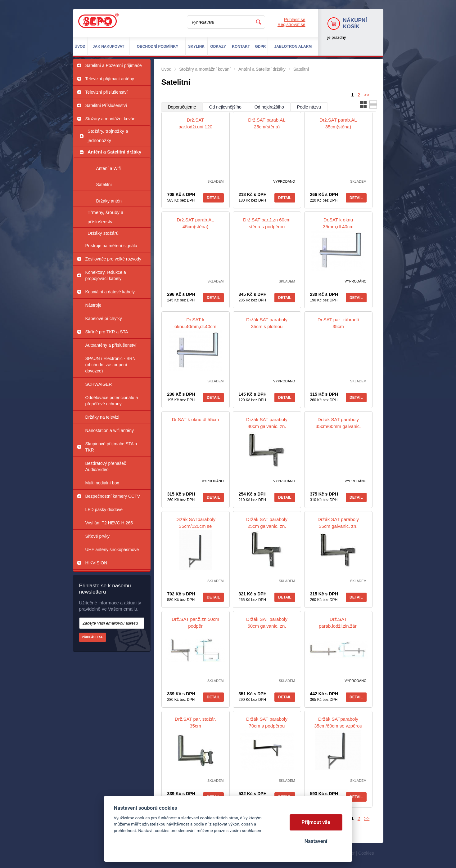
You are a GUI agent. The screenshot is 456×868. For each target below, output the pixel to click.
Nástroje (93, 305)
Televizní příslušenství (107, 92)
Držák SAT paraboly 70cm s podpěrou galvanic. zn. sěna (267, 726)
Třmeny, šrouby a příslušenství (106, 217)
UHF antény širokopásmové (112, 550)
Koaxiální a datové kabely (110, 292)
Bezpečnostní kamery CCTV (113, 496)
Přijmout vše (316, 822)
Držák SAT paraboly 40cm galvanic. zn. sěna (267, 426)
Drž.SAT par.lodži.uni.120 (195, 123)
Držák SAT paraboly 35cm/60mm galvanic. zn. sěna (338, 426)
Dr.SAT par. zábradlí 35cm (338, 323)
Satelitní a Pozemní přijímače (114, 65)
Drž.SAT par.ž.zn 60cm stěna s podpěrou (267, 223)
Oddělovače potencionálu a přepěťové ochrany (112, 401)
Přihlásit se (295, 20)
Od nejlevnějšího (225, 107)
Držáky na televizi (102, 417)
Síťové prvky (97, 536)
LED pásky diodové (104, 510)
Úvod (167, 69)
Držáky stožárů (103, 233)
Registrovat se (291, 24)
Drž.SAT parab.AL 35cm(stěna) (338, 123)
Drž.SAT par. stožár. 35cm (195, 722)
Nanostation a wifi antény (110, 430)
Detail (213, 198)
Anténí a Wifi (108, 168)
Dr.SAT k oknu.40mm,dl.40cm (195, 323)
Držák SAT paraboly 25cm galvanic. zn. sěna (267, 526)
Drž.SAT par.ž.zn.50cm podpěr (195, 623)
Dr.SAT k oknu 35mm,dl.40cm (338, 223)
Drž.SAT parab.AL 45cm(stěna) (195, 223)
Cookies (366, 853)
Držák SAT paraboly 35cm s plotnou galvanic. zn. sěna (267, 326)
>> (367, 95)
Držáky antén (109, 201)
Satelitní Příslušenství (106, 105)
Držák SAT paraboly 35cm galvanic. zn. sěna (338, 526)
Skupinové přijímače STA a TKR (111, 447)
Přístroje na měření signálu (111, 246)
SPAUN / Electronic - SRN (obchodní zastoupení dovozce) (111, 365)
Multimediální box (102, 483)
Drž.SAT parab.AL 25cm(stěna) (267, 123)
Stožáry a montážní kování (111, 119)
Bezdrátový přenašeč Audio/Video (106, 466)
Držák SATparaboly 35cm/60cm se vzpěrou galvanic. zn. (338, 726)
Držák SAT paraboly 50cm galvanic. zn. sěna (267, 626)
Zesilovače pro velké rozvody (113, 259)
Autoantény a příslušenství (111, 345)
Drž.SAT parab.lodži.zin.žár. (338, 623)
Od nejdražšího (269, 107)
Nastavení (316, 841)
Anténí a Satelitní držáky (114, 152)
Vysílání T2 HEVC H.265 (109, 523)
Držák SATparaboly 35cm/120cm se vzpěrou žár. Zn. (195, 526)
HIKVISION (96, 563)
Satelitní (104, 185)
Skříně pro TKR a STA (107, 332)
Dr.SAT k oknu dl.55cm (195, 419)
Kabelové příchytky (104, 318)
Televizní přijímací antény (110, 79)
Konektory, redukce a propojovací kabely (106, 275)
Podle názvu (309, 107)
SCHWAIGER (99, 384)
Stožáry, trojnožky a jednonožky (108, 136)
